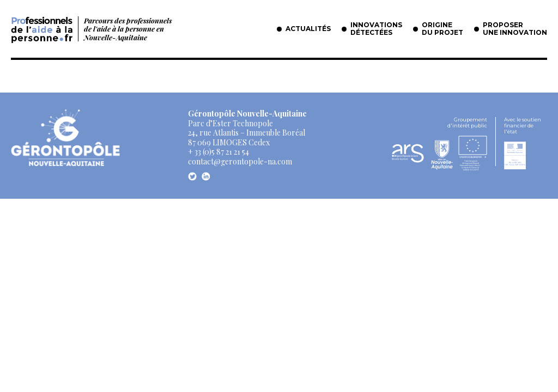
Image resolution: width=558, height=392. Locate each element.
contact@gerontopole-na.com (240, 161)
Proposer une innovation (515, 29)
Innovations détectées (376, 29)
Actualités (308, 29)
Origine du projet (442, 29)
